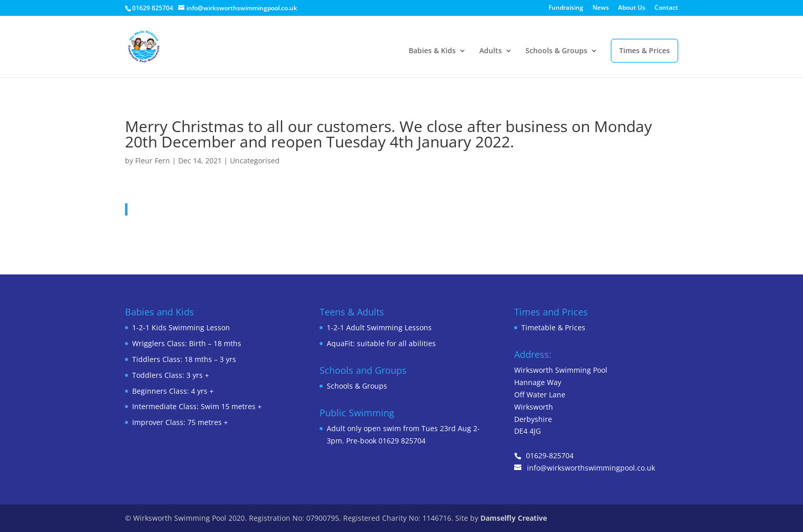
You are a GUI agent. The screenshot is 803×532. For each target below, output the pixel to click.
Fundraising (566, 8)
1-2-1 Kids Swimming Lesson (181, 327)
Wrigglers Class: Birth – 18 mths (187, 343)
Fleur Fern (153, 161)
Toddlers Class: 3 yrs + (171, 375)
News (601, 8)
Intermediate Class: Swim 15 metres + (197, 406)
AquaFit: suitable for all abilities (381, 343)
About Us (632, 8)
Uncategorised (255, 161)
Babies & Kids (432, 51)
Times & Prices (644, 50)
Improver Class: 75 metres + (180, 422)
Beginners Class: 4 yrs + (173, 391)
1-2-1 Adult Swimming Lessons (379, 327)
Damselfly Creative (514, 518)
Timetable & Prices (553, 327)
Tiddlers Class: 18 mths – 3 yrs (184, 359)
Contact (666, 8)
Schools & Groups (556, 51)
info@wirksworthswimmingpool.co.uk (591, 468)
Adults (491, 51)
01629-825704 (550, 455)
